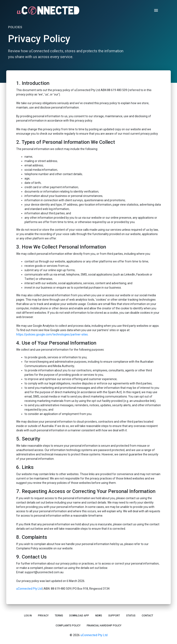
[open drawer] (156, 10)
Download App (79, 616)
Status (131, 616)
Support (114, 616)
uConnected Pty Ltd (29, 589)
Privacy (43, 616)
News (99, 616)
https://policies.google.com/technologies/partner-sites (52, 334)
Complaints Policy (68, 626)
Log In (28, 616)
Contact (147, 616)
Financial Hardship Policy (104, 626)
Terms (59, 616)
